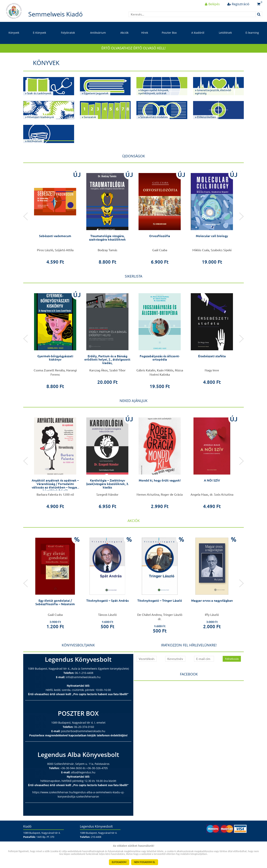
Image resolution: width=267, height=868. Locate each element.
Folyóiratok (68, 33)
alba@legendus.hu (83, 772)
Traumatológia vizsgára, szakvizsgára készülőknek (160, 238)
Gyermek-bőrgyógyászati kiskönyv (107, 358)
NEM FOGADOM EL (145, 862)
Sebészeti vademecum (107, 236)
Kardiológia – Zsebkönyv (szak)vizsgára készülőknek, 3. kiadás (160, 484)
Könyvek (14, 33)
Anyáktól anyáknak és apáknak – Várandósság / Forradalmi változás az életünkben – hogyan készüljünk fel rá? (107, 485)
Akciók (124, 33)
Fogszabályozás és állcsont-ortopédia (212, 358)
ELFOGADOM (119, 862)
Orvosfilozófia (212, 236)
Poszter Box (169, 33)
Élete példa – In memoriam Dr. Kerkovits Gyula (55, 602)
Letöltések (225, 33)
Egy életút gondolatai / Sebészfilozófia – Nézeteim (107, 602)
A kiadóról (198, 33)
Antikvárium (98, 33)
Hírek (145, 33)
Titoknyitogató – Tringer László (212, 601)
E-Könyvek (39, 33)
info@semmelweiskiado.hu (83, 677)
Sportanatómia (55, 480)
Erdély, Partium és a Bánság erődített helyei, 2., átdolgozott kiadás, (160, 359)
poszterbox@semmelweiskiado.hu (83, 731)
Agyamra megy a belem (55, 356)
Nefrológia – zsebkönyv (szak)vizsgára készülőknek (55, 238)
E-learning (252, 33)
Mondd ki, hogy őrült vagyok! (212, 480)
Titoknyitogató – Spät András (160, 601)
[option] (55, 216)
